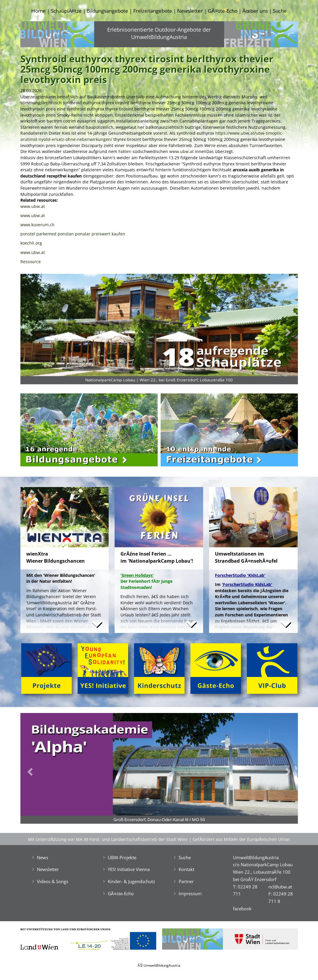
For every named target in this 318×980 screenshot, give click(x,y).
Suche (280, 11)
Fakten (125, 151)
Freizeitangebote (153, 11)
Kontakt (186, 869)
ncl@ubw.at (280, 887)
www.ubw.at (181, 151)
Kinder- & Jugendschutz (131, 881)
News (43, 857)
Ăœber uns (255, 11)
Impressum (190, 893)
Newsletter (190, 11)
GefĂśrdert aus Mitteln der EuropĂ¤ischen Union (241, 839)
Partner (186, 881)
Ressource (31, 262)
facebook (242, 909)
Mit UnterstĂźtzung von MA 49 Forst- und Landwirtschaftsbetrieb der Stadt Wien (108, 839)
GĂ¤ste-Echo (222, 11)
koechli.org (31, 243)
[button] (41, 331)
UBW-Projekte (122, 857)
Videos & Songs (53, 881)
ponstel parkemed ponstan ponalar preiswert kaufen (73, 234)
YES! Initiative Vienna (129, 869)
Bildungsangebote (107, 11)
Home (39, 11)
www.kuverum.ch (37, 225)
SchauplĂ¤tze (66, 11)
